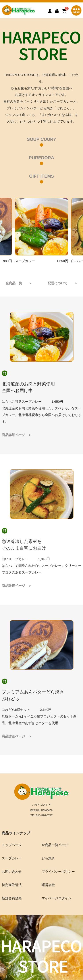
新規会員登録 (12, 898)
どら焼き (48, 858)
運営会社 (48, 885)
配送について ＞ (63, 283)
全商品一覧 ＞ (19, 283)
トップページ (12, 845)
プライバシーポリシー (58, 871)
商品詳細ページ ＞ (17, 435)
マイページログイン (57, 898)
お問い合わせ (12, 871)
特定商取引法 (12, 885)
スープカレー (12, 858)
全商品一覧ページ (55, 845)
